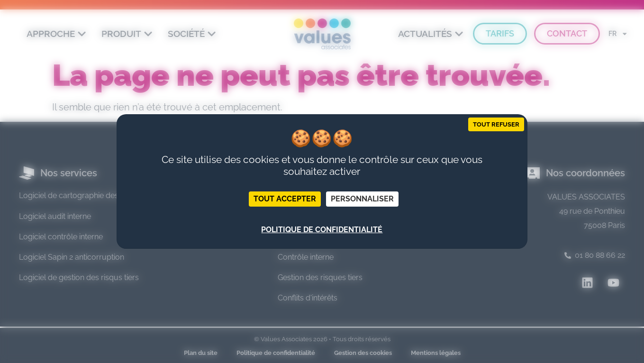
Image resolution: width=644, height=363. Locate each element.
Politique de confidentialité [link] (322, 230)
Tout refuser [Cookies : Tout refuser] (496, 124)
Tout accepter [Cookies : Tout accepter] (285, 199)
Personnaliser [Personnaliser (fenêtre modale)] (362, 199)
